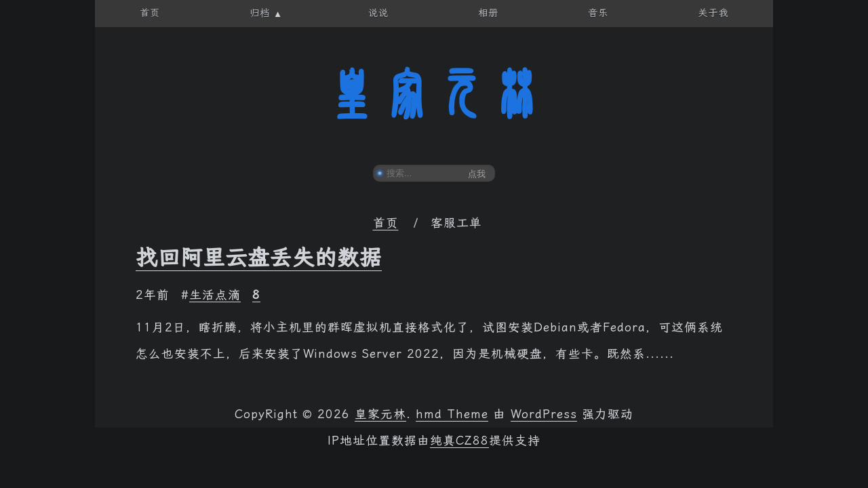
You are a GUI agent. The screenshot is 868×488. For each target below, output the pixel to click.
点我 (477, 174)
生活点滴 (215, 295)
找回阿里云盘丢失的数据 (259, 258)
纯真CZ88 (459, 441)
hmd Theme (452, 414)
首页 (386, 223)
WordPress (544, 414)
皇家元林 (434, 94)
